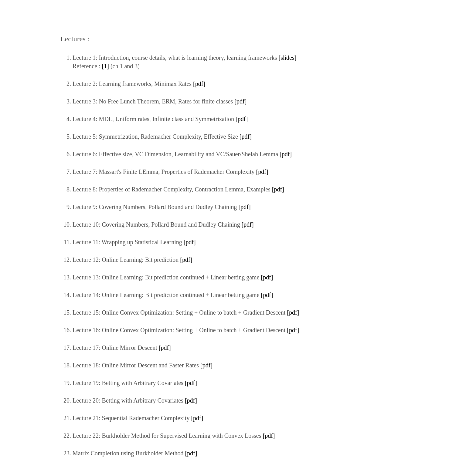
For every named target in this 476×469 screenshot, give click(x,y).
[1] (105, 66)
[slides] (287, 58)
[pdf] (199, 84)
